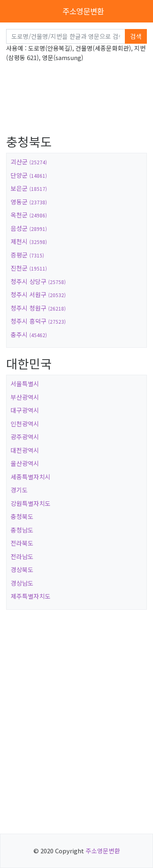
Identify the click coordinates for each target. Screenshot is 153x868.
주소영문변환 (83, 11)
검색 (136, 36)
